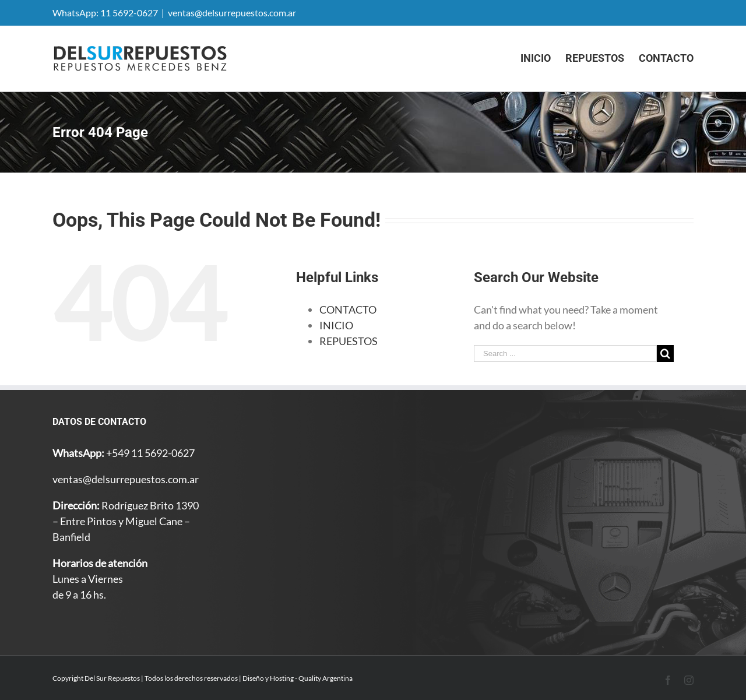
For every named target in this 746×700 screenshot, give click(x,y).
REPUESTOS (349, 341)
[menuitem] (543, 58)
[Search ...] (565, 353)
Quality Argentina (326, 678)
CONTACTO (348, 309)
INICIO (336, 325)
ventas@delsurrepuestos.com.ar (232, 13)
